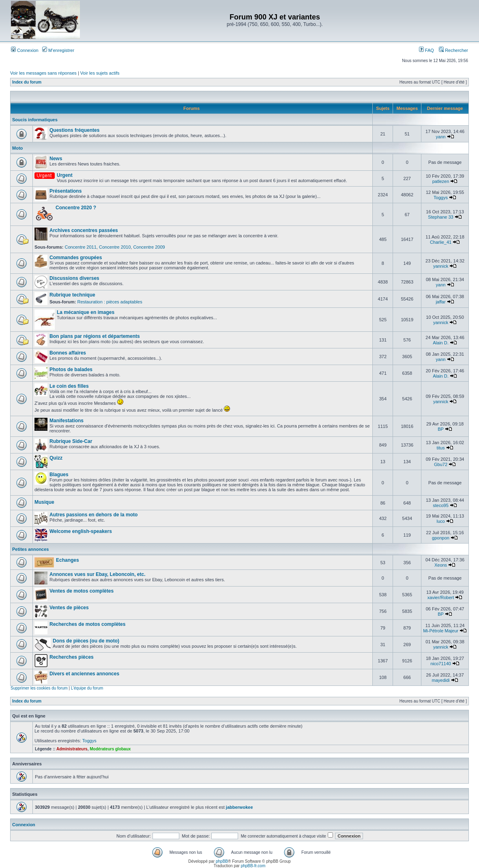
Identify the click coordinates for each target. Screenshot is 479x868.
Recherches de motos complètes (87, 624)
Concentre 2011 (81, 247)
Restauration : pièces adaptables (110, 302)
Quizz (56, 458)
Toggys (441, 198)
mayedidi (441, 680)
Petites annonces (30, 549)
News (56, 159)
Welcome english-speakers (81, 531)
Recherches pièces (72, 657)
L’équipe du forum (87, 688)
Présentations (66, 191)
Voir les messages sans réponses (43, 73)
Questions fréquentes (74, 130)
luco (440, 521)
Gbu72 (441, 464)
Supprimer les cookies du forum (39, 688)
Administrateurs (72, 749)
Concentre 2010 (115, 247)
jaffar (440, 302)
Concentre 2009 (149, 247)
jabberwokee (240, 807)
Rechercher (453, 50)
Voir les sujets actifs (100, 73)
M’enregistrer (58, 50)
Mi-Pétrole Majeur (441, 631)
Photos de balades (71, 370)
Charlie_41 (441, 242)
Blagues (59, 475)
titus (440, 448)
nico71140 (441, 664)
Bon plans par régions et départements (95, 336)
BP (440, 429)
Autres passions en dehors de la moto (93, 515)
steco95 (441, 505)
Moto (17, 148)
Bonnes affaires (68, 353)
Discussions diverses (74, 278)
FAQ (426, 50)
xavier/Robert (441, 597)
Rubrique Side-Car (71, 441)
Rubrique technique (72, 295)
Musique (44, 502)
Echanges (68, 560)
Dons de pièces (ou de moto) (86, 641)
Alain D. (441, 343)
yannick (441, 266)
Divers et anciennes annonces (84, 674)
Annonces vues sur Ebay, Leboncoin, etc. (98, 574)
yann (441, 137)
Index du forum (27, 82)
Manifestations (67, 421)
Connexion (25, 50)
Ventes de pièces (69, 608)
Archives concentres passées (84, 230)
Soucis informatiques (35, 120)
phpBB (222, 861)
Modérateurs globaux (110, 749)
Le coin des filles (69, 386)
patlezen (441, 181)
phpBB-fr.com (253, 866)
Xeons (441, 565)
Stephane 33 (440, 217)
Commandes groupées (76, 258)
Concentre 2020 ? (76, 208)
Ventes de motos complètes (82, 591)
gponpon (441, 538)
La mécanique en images (86, 312)
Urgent (65, 175)
